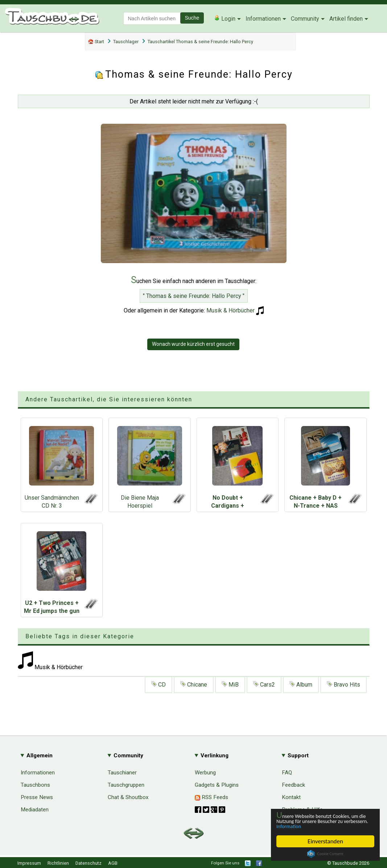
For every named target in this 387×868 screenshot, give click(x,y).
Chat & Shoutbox (128, 797)
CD (158, 685)
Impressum (29, 863)
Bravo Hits (343, 685)
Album (301, 685)
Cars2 (264, 685)
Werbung (205, 773)
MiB (230, 685)
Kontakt (291, 797)
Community (305, 19)
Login (225, 19)
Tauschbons (35, 785)
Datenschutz (88, 863)
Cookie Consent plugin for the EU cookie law (325, 854)
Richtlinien (58, 863)
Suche (192, 18)
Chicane (194, 685)
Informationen (263, 19)
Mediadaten (35, 810)
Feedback (293, 785)
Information (322, 826)
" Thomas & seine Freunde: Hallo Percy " (194, 296)
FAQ (287, 773)
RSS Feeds (211, 797)
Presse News (37, 797)
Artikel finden (346, 19)
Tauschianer (122, 773)
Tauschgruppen (126, 785)
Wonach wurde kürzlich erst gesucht (193, 344)
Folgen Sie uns (225, 863)
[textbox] (152, 18)
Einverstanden (325, 841)
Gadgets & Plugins (217, 785)
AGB (113, 863)
